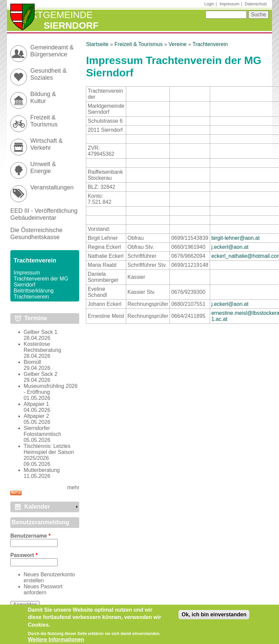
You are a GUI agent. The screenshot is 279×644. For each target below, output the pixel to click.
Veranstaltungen (52, 187)
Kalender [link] (37, 507)
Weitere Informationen (56, 640)
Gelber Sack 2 (40, 374)
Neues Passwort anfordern (43, 589)
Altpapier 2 (36, 416)
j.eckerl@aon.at (230, 247)
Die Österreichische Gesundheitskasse (36, 234)
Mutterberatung (42, 470)
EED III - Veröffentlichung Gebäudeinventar (44, 214)
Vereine (177, 44)
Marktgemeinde (51, 15)
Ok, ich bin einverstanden (214, 615)
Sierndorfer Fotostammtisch (42, 431)
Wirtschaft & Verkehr (46, 144)
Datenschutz (256, 4)
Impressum (230, 4)
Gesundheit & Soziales (48, 74)
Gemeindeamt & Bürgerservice (52, 51)
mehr (73, 487)
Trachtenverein (210, 44)
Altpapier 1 (36, 404)
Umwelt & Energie (43, 168)
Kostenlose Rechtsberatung (42, 347)
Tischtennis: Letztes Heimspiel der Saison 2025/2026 (49, 452)
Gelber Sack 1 (40, 332)
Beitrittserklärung (34, 291)
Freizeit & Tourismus (139, 44)
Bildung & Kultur (43, 98)
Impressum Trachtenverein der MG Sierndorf (41, 279)
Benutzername (30, 536)
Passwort (24, 555)
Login (209, 4)
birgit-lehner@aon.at (236, 238)
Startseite (97, 44)
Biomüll (32, 362)
